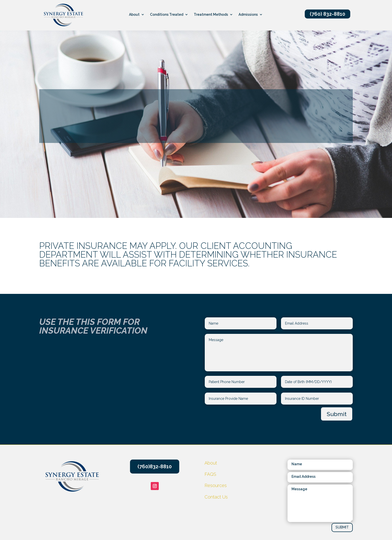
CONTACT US (314, 196)
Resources (152, 195)
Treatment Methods (211, 15)
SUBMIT (342, 527)
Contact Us (216, 497)
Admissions (248, 15)
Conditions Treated (167, 15)
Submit (337, 414)
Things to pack (234, 195)
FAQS (210, 474)
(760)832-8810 (155, 467)
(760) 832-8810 (327, 14)
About (134, 15)
